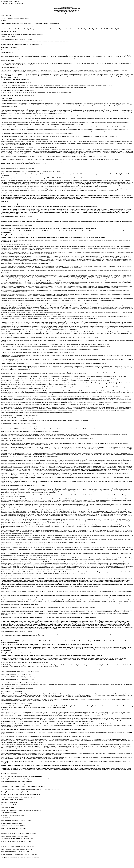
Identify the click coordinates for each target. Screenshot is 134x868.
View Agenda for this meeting (10, 2)
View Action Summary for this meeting (12, 3)
